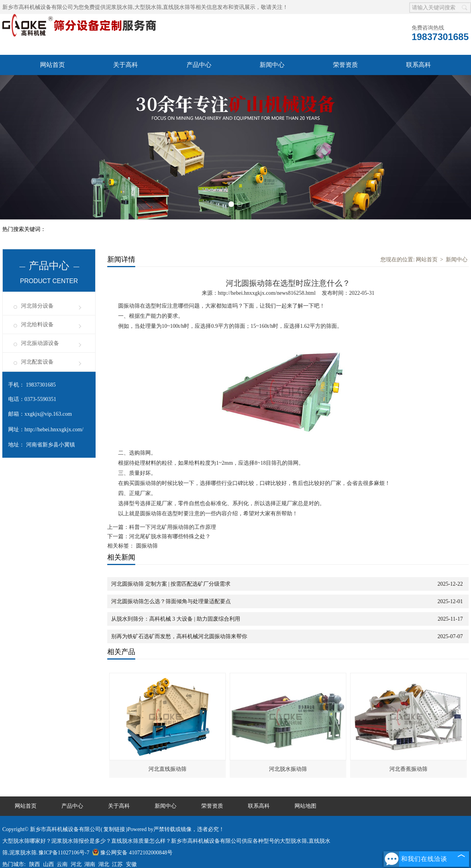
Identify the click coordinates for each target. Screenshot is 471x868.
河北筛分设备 (37, 306)
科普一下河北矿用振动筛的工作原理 (173, 527)
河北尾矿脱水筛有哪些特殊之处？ (170, 536)
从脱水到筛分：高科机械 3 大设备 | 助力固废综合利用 (176, 619)
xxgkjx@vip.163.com (48, 414)
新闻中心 (272, 65)
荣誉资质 (345, 65)
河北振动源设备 (40, 343)
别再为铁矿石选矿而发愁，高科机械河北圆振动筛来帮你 (179, 636)
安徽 (131, 864)
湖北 (104, 864)
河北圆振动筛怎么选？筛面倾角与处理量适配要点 (171, 601)
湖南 (90, 864)
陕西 (35, 864)
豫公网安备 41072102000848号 (132, 853)
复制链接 (114, 829)
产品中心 (199, 65)
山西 (49, 864)
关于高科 (126, 65)
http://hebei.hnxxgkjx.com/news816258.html (267, 293)
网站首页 (52, 65)
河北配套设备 (37, 362)
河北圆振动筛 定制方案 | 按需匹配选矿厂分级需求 (171, 584)
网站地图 (305, 806)
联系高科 (419, 65)
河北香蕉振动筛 (408, 769)
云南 (62, 864)
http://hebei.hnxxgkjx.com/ (54, 430)
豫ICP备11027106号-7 (64, 853)
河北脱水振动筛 (288, 769)
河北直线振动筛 (167, 769)
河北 (76, 864)
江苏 (117, 864)
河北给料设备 (37, 325)
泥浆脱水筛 (119, 7)
